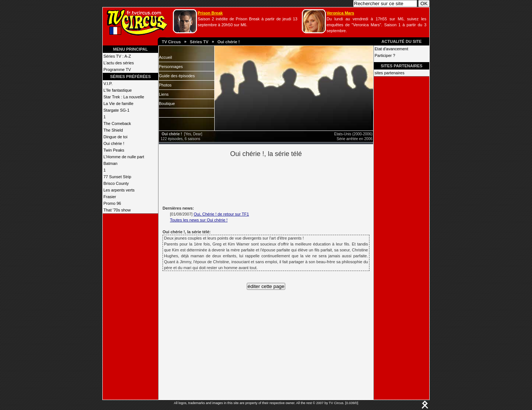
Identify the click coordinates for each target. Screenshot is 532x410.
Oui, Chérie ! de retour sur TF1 (221, 214)
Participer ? (385, 55)
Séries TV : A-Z (117, 56)
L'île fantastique (118, 90)
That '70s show (117, 210)
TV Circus (171, 42)
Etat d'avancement (391, 49)
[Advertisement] (279, 180)
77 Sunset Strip (117, 177)
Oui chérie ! (229, 42)
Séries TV (199, 42)
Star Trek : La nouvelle (124, 97)
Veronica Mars (340, 13)
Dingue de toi (115, 137)
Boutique (167, 104)
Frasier (110, 197)
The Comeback (117, 123)
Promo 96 (112, 203)
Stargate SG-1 (116, 110)
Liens (164, 94)
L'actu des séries (119, 63)
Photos (165, 85)
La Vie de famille (118, 104)
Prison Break (210, 13)
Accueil (165, 57)
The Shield (113, 130)
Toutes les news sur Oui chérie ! (199, 220)
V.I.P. (108, 84)
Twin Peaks (114, 150)
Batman (110, 163)
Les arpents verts (119, 190)
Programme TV (117, 70)
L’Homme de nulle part (124, 157)
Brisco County (116, 183)
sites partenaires (390, 73)
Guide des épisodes (177, 76)
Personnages (171, 67)
